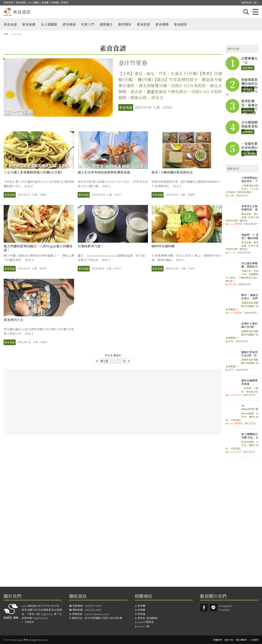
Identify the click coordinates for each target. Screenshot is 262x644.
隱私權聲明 (241, 640)
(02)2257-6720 (93, 606)
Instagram (226, 606)
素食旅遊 (143, 24)
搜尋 (246, 12)
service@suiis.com (97, 614)
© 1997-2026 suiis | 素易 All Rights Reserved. (26, 640)
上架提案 (254, 640)
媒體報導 (217, 640)
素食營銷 (69, 24)
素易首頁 (8, 2)
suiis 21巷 (144, 626)
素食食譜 (10, 24)
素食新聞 (21, 2)
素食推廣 (29, 24)
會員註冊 (246, 2)
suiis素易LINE (213, 608)
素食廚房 (180, 24)
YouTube (225, 610)
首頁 (6, 34)
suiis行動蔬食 (146, 622)
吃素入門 (88, 24)
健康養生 (106, 24)
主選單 (255, 12)
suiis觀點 (33, 2)
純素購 (55, 2)
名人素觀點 (49, 24)
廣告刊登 (229, 640)
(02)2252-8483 (93, 610)
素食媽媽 (162, 24)
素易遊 (65, 2)
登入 (256, 2)
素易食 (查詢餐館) (148, 618)
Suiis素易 (204, 608)
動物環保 (125, 24)
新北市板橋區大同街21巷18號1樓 (104, 618)
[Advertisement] (113, 402)
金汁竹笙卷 (133, 63)
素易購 (45, 2)
